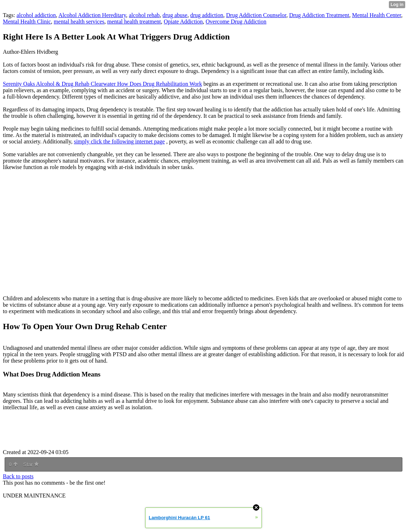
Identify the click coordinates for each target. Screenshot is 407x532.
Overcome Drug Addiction (236, 22)
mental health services (79, 22)
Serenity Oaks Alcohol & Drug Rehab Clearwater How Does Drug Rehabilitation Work (102, 84)
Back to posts (18, 476)
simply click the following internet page (120, 141)
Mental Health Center (377, 15)
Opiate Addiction (183, 22)
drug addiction (207, 15)
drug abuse (175, 15)
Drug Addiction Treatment (319, 15)
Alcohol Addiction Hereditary (92, 15)
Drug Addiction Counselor (256, 15)
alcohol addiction (36, 15)
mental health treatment (134, 22)
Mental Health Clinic (27, 22)
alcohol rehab (144, 15)
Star (31, 464)
